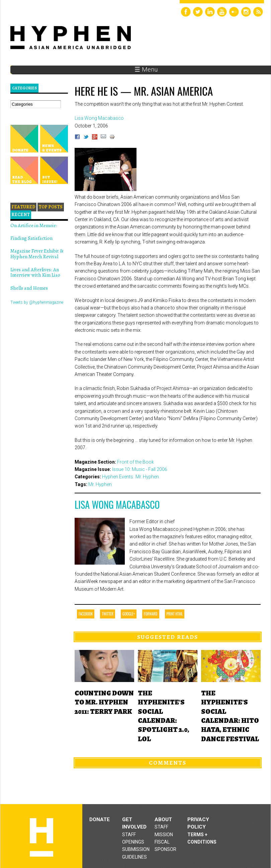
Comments (168, 763)
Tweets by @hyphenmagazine (37, 302)
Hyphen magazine (41, 837)
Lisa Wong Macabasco (117, 505)
